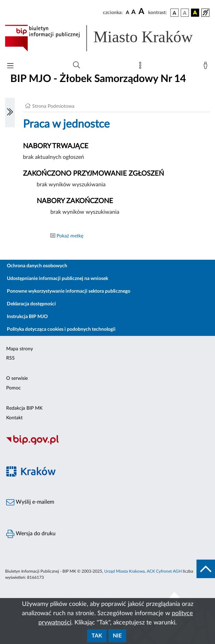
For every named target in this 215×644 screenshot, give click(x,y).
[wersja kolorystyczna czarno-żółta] (195, 13)
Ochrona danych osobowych (37, 266)
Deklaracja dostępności (31, 304)
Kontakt (14, 418)
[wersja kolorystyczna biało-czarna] (185, 13)
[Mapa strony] (142, 67)
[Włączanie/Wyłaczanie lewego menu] (10, 113)
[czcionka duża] (142, 12)
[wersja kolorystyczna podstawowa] (175, 13)
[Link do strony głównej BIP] (107, 38)
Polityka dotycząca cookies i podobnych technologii (61, 329)
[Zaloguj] (207, 67)
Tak (97, 636)
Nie (117, 636)
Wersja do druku (31, 534)
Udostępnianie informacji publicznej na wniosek (57, 279)
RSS (10, 358)
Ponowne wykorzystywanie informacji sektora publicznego (69, 291)
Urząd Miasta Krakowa (124, 571)
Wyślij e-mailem (30, 502)
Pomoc (14, 388)
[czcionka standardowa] (128, 12)
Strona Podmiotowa (53, 106)
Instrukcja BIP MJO (27, 317)
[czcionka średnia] (134, 13)
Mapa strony (20, 349)
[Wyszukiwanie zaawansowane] (76, 65)
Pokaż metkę (70, 236)
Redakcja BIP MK (24, 408)
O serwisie (17, 378)
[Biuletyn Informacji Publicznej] (107, 444)
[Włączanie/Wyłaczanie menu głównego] (10, 66)
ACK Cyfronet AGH (164, 571)
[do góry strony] (206, 569)
